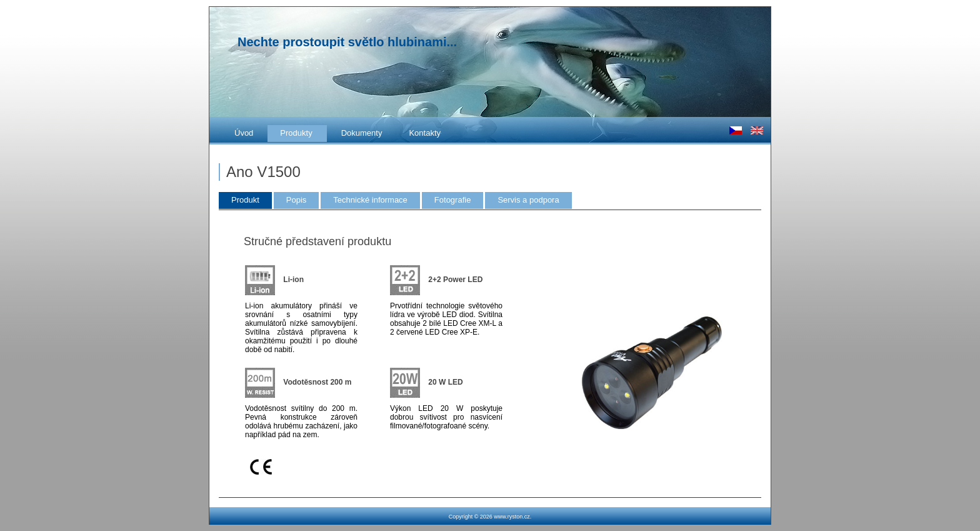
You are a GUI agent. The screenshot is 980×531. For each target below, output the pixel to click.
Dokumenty (362, 133)
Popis (297, 200)
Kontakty (425, 133)
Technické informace (370, 200)
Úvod (244, 133)
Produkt (245, 200)
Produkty (296, 133)
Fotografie (453, 200)
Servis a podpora (528, 200)
